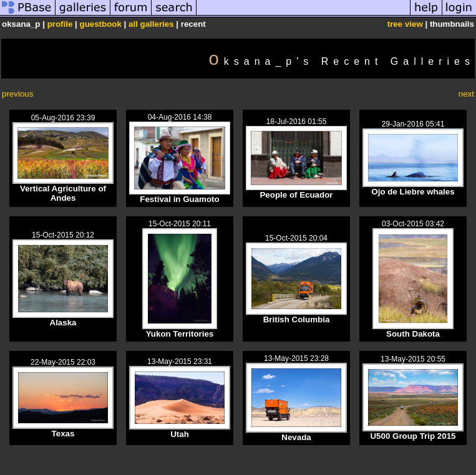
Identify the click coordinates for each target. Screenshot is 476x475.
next (466, 94)
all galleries (151, 24)
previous (17, 94)
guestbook (101, 24)
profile (60, 24)
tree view (405, 24)
